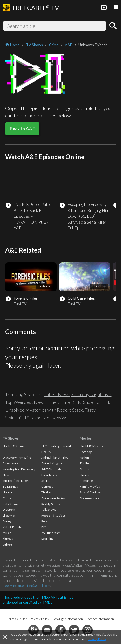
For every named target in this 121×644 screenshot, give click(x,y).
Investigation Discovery (19, 469)
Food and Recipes (53, 516)
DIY (44, 527)
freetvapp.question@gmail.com (26, 585)
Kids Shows (11, 504)
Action (84, 458)
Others (8, 545)
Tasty (90, 410)
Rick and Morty (40, 418)
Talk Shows (49, 510)
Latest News (57, 394)
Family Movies (90, 487)
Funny (7, 521)
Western (9, 510)
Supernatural (96, 402)
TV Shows (11, 438)
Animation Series (53, 498)
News (7, 475)
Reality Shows (51, 504)
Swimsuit (14, 418)
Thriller (46, 492)
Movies (86, 438)
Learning (47, 539)
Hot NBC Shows (14, 446)
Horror (8, 492)
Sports (46, 481)
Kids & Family (12, 527)
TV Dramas (10, 487)
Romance (86, 481)
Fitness (8, 539)
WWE (63, 418)
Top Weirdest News (25, 402)
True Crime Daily (64, 402)
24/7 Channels (51, 469)
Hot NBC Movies (91, 446)
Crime (7, 498)
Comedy (47, 487)
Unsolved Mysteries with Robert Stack (44, 410)
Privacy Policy (97, 639)
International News (16, 481)
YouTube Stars (51, 533)
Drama (84, 469)
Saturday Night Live (91, 394)
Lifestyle (9, 516)
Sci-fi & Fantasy (90, 492)
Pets (44, 521)
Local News (49, 475)
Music (7, 533)
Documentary (89, 498)
